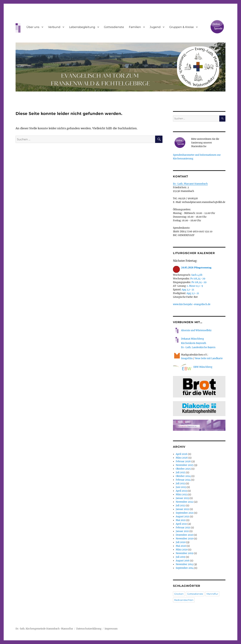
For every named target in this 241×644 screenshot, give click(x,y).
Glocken (179, 594)
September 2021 (185, 513)
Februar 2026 (183, 461)
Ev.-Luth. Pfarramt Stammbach (190, 184)
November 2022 (185, 502)
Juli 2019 (181, 557)
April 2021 (181, 524)
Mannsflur (212, 594)
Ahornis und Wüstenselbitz (192, 330)
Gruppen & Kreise (182, 27)
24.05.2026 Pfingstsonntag (192, 268)
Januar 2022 (182, 509)
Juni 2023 (181, 487)
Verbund (54, 27)
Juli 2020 (181, 542)
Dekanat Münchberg (192, 339)
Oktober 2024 (183, 476)
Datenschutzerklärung (89, 629)
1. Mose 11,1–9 (195, 286)
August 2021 (183, 517)
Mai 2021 (181, 520)
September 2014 (185, 568)
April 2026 (182, 454)
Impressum (111, 629)
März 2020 (182, 550)
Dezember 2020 (185, 535)
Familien (135, 27)
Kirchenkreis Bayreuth (194, 343)
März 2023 (182, 495)
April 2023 (181, 491)
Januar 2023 (182, 498)
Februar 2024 (183, 480)
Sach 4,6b (197, 275)
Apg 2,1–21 (188, 290)
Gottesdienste (114, 27)
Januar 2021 (182, 531)
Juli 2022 (181, 506)
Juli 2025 (181, 472)
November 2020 (185, 539)
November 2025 (185, 465)
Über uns (33, 27)
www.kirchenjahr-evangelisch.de (192, 304)
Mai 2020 (181, 546)
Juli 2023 (181, 483)
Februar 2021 (183, 528)
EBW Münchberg (193, 367)
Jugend (155, 27)
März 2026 (182, 458)
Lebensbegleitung (82, 27)
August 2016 (183, 561)
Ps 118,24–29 (198, 279)
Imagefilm (187, 358)
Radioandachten (184, 600)
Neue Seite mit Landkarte (209, 358)
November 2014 (184, 564)
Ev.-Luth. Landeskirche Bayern (198, 347)
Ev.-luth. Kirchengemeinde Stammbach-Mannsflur (44, 629)
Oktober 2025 (183, 469)
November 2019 (185, 553)
